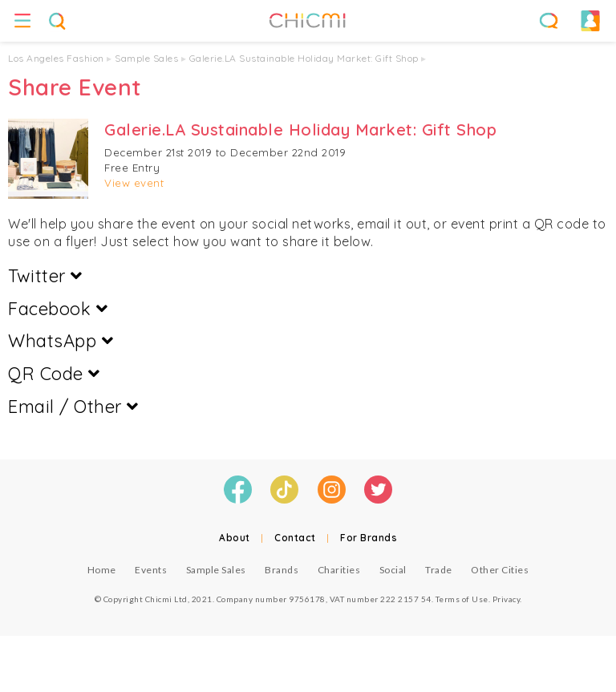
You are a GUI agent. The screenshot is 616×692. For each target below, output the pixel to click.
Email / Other (73, 407)
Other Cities (500, 570)
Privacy (507, 599)
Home (102, 570)
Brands (282, 570)
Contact (295, 538)
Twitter (45, 276)
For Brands (369, 538)
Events (151, 570)
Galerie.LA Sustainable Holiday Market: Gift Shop (304, 58)
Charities (339, 570)
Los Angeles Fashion (56, 58)
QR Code (54, 374)
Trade (439, 570)
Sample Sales (146, 58)
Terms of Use (462, 599)
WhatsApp (61, 341)
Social (393, 570)
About (235, 538)
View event (134, 183)
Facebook (58, 309)
